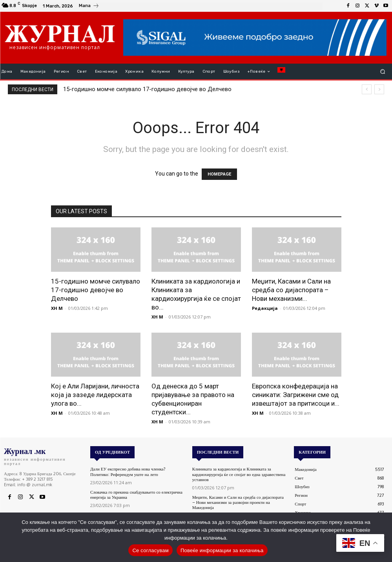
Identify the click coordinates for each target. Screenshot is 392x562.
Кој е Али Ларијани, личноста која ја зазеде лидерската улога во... (95, 395)
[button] (383, 72)
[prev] (367, 89)
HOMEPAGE (219, 174)
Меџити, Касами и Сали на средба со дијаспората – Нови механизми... (291, 290)
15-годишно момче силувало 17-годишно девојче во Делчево (147, 89)
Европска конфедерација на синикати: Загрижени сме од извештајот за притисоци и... (296, 395)
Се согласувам (150, 550)
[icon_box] (89, 7)
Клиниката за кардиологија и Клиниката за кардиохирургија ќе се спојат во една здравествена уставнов (239, 474)
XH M (57, 308)
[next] (379, 89)
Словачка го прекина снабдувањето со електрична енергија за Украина (136, 495)
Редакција (265, 308)
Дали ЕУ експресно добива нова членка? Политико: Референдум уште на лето (128, 471)
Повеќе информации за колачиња (222, 550)
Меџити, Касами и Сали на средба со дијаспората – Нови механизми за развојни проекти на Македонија (238, 502)
